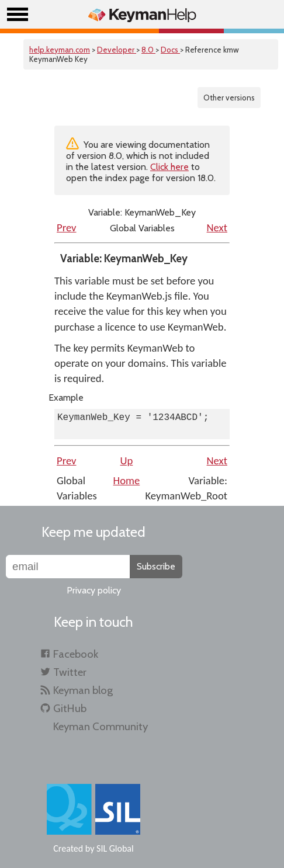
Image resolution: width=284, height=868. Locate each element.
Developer (117, 50)
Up (127, 461)
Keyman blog (83, 690)
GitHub (70, 708)
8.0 (148, 50)
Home (127, 480)
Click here (169, 167)
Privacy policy (94, 590)
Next (217, 228)
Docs (170, 50)
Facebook (76, 654)
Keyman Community (101, 726)
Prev (67, 228)
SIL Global (115, 848)
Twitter (70, 672)
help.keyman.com (60, 50)
